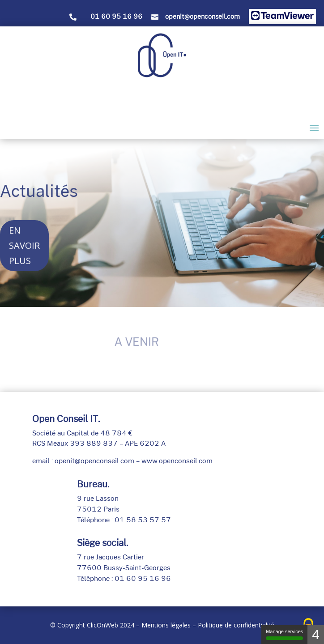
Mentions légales (166, 625)
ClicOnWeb (102, 625)
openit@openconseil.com (202, 16)
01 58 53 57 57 (143, 520)
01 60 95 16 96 (116, 16)
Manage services (284, 634)
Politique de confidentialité (236, 625)
